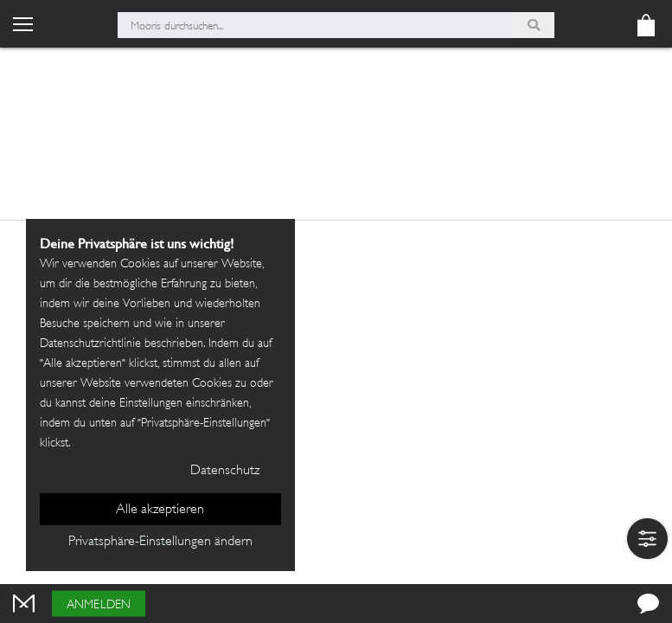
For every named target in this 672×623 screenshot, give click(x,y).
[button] (647, 539)
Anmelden (99, 605)
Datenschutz (225, 471)
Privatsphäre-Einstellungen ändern (160, 542)
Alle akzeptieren (160, 510)
